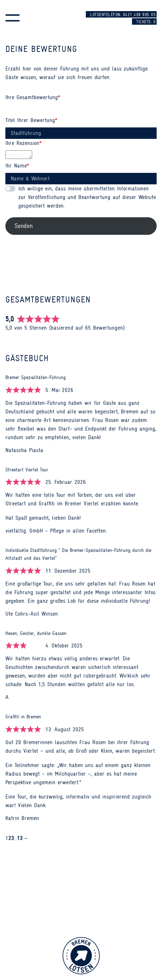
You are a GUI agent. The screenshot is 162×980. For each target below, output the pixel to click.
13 (20, 838)
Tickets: (146, 22)
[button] (13, 18)
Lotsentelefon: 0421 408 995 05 (123, 15)
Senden (24, 226)
